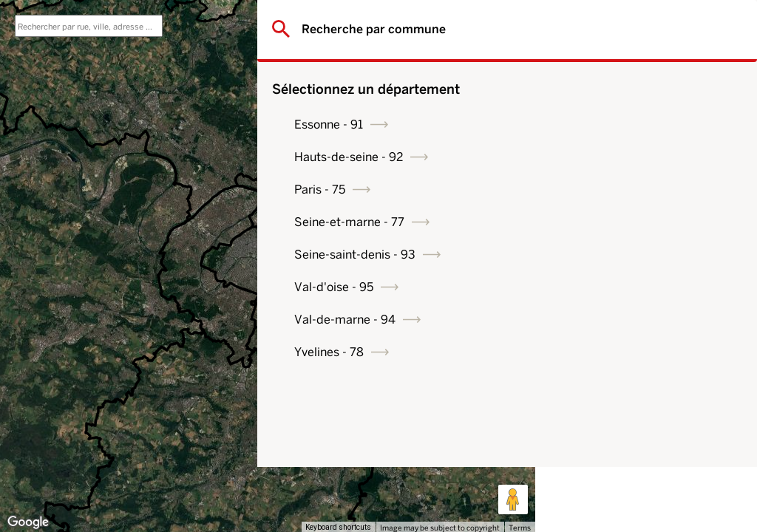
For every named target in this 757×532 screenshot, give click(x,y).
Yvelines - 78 (607, 352)
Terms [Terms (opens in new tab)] (520, 528)
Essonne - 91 (607, 125)
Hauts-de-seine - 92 (627, 157)
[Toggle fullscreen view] (513, 22)
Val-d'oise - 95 (612, 287)
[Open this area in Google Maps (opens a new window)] (28, 522)
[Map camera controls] (513, 446)
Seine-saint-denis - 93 (633, 255)
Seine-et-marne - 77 (627, 222)
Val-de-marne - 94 (623, 320)
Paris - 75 (598, 190)
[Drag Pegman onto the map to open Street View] (513, 499)
